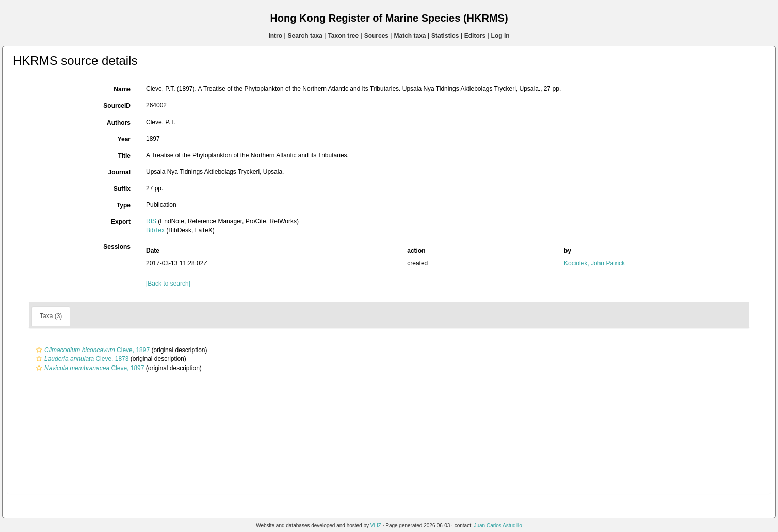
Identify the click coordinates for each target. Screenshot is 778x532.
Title (124, 156)
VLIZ (376, 526)
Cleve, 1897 (92, 350)
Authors (119, 123)
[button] (39, 350)
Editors (475, 36)
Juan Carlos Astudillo (498, 526)
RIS (151, 221)
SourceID (117, 106)
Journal (119, 172)
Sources (376, 36)
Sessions (117, 247)
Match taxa (410, 36)
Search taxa (305, 36)
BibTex (155, 230)
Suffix (122, 189)
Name (122, 89)
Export (121, 222)
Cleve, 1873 (81, 359)
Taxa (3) (51, 316)
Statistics (445, 36)
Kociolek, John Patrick (594, 263)
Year (124, 139)
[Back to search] (168, 284)
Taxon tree (343, 36)
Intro (275, 36)
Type (124, 205)
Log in (500, 36)
